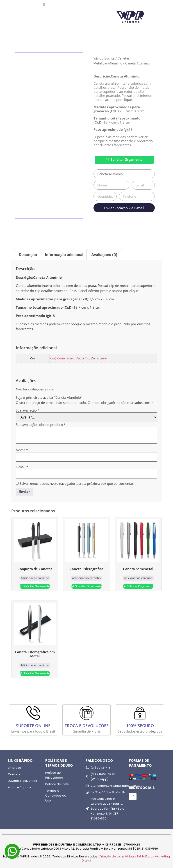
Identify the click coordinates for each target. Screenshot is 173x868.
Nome (22, 450)
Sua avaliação (28, 410)
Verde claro (99, 358)
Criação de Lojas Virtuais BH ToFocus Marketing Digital (126, 858)
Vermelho (82, 358)
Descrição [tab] (28, 255)
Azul (53, 358)
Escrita (109, 58)
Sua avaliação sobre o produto (41, 425)
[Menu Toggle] (44, 4)
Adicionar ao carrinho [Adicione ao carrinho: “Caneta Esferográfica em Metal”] (35, 665)
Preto (70, 358)
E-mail (22, 467)
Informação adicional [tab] (64, 255)
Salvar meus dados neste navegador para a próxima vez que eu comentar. (77, 484)
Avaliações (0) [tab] (104, 255)
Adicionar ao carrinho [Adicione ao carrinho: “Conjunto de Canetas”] (35, 578)
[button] (124, 160)
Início (97, 58)
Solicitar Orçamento (126, 160)
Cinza (61, 358)
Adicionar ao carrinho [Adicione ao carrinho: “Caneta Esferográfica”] (86, 578)
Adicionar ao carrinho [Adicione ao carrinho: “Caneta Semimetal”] (138, 578)
